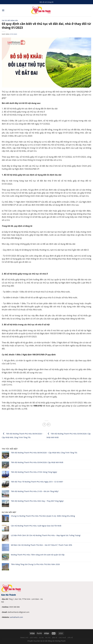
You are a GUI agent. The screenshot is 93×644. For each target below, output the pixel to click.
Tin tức (48, 638)
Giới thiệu (34, 638)
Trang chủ (24, 638)
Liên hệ (70, 638)
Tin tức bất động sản (10, 21)
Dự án (41, 638)
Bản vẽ (55, 638)
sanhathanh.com (16, 617)
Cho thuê (62, 638)
